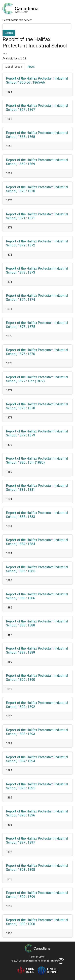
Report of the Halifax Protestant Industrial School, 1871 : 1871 (37, 216)
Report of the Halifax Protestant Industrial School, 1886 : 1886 (37, 596)
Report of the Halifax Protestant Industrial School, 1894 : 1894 (37, 759)
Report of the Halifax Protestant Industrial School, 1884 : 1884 (37, 542)
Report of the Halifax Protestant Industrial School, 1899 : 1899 (37, 895)
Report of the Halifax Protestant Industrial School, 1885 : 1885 (37, 569)
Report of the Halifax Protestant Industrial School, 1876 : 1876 (37, 352)
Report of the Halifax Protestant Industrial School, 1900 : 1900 (37, 922)
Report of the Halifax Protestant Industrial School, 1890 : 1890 (37, 678)
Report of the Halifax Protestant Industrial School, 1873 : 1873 (37, 270)
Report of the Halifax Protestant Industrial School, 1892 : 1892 (37, 705)
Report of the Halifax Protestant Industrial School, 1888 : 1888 (37, 623)
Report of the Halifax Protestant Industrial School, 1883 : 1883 (37, 515)
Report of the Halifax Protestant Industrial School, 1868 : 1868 (37, 135)
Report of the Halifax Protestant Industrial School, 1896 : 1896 (37, 813)
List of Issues (14, 67)
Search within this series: (17, 20)
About (31, 67)
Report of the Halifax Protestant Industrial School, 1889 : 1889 (37, 650)
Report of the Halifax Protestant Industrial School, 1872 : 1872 (37, 243)
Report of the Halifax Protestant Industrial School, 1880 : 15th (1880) (37, 460)
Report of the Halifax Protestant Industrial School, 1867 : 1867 (37, 108)
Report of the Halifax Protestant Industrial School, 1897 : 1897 (37, 840)
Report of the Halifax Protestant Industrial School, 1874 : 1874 (37, 298)
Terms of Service (38, 957)
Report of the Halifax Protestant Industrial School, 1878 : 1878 (37, 406)
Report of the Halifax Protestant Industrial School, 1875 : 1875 (37, 325)
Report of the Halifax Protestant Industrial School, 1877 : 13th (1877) (37, 379)
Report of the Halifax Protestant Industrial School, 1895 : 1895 (37, 786)
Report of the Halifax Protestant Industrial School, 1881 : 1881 (37, 488)
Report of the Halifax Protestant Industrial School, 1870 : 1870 (37, 189)
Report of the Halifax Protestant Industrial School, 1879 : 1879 (37, 433)
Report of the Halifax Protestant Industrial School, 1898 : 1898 (37, 868)
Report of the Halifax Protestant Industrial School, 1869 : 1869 (37, 162)
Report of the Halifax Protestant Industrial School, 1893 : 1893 (37, 732)
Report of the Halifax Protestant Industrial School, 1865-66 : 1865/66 (37, 80)
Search (9, 33)
